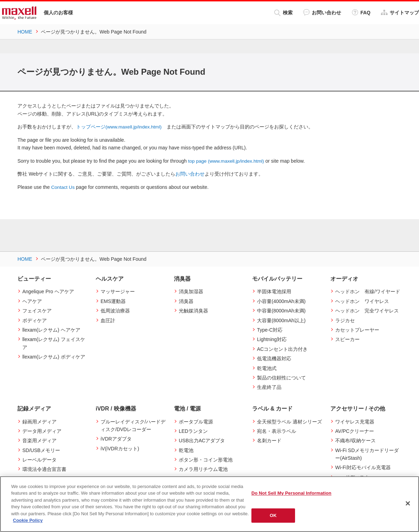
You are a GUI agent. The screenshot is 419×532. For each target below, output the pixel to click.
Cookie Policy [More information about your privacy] (28, 520)
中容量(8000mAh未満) (281, 310)
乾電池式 (267, 368)
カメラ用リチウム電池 (203, 469)
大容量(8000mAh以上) (281, 320)
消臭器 (186, 301)
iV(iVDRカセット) (120, 448)
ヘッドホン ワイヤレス (362, 301)
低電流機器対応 (274, 358)
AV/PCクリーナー (355, 431)
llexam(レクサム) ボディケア (54, 356)
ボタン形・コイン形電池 (206, 459)
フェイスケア (37, 310)
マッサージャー (118, 291)
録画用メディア (39, 421)
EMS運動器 (113, 301)
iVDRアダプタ (116, 438)
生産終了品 (269, 387)
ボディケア (35, 320)
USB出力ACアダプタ (202, 440)
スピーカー (347, 339)
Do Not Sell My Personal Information (291, 493)
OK (273, 515)
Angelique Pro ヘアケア (48, 291)
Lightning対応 (272, 339)
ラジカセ (345, 320)
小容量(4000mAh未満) (281, 301)
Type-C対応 (270, 330)
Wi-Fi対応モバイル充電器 (363, 467)
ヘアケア (32, 301)
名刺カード (269, 440)
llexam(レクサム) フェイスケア (54, 343)
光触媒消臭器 (193, 310)
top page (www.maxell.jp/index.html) (227, 161)
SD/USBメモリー (41, 450)
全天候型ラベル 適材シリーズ (289, 421)
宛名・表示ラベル (277, 431)
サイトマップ (400, 12)
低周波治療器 (115, 310)
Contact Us (63, 187)
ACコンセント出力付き (282, 348)
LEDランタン (193, 431)
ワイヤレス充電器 (355, 421)
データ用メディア (42, 431)
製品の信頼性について (281, 377)
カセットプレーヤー (357, 330)
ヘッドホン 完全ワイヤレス (367, 310)
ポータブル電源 (196, 421)
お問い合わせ (322, 12)
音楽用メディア (39, 440)
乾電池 (186, 450)
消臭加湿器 (191, 291)
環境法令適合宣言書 (44, 469)
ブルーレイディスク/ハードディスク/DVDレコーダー (133, 425)
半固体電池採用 (274, 291)
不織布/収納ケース (355, 440)
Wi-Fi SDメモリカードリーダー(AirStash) (367, 453)
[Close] (408, 503)
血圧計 (108, 320)
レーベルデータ (39, 459)
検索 (283, 13)
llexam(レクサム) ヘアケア (51, 330)
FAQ (361, 12)
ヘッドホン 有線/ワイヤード (368, 291)
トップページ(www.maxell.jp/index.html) (120, 127)
